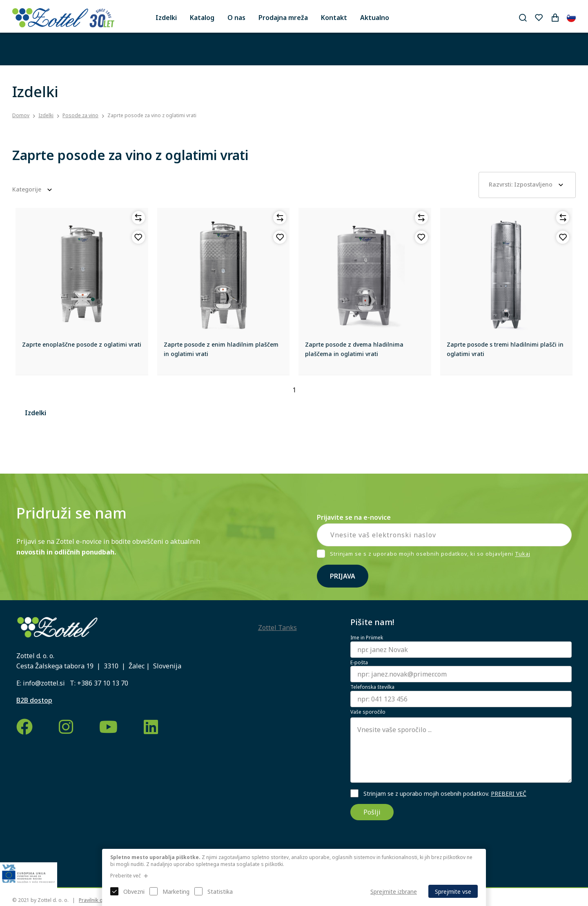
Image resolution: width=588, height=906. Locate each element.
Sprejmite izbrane (394, 892)
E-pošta (359, 663)
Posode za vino (80, 115)
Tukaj (523, 554)
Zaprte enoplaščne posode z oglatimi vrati (82, 344)
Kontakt (334, 18)
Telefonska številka (372, 687)
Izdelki (166, 18)
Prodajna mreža (283, 18)
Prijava (343, 576)
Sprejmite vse (453, 892)
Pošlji (372, 812)
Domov (21, 116)
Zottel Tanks (277, 628)
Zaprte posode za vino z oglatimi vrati (152, 115)
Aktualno (375, 18)
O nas (236, 18)
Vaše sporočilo (368, 712)
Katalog (202, 18)
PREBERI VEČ (509, 794)
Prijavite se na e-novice (354, 517)
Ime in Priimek (367, 638)
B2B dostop (34, 700)
